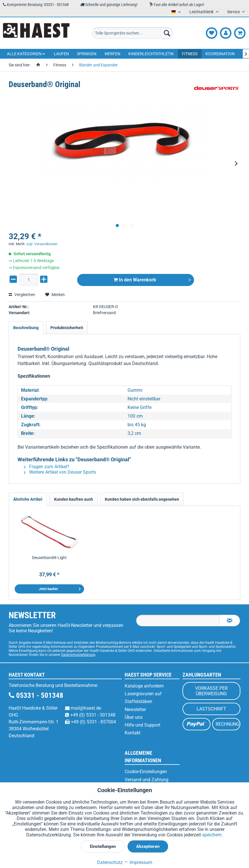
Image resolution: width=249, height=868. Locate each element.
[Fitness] (190, 54)
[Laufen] (61, 54)
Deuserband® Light (49, 558)
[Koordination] (220, 54)
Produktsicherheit (67, 328)
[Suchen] (167, 33)
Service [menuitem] (234, 12)
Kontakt (133, 733)
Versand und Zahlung (147, 780)
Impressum (138, 862)
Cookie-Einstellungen (146, 772)
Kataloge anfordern (144, 686)
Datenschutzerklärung (78, 655)
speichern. (212, 835)
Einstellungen (103, 846)
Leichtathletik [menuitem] (202, 12)
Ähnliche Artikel (28, 499)
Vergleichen (22, 295)
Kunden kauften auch (74, 499)
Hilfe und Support (142, 725)
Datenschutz (110, 862)
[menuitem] (133, 33)
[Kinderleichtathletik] (151, 54)
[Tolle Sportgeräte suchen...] (133, 33)
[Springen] (87, 54)
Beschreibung (26, 328)
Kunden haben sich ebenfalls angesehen (142, 499)
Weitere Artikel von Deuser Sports (60, 472)
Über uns (134, 717)
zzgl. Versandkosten (42, 244)
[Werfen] (112, 54)
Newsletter (135, 709)
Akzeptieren (148, 846)
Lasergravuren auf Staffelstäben (143, 698)
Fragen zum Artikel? (47, 467)
